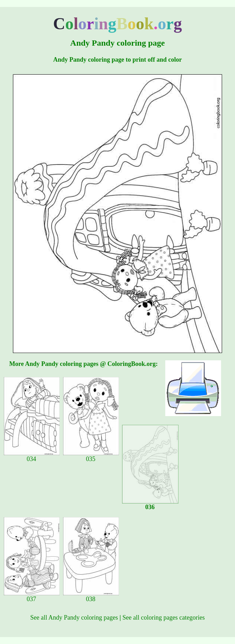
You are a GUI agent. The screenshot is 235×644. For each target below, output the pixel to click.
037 (32, 596)
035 (91, 456)
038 (91, 596)
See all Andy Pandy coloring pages (74, 618)
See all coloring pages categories (164, 618)
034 (32, 456)
